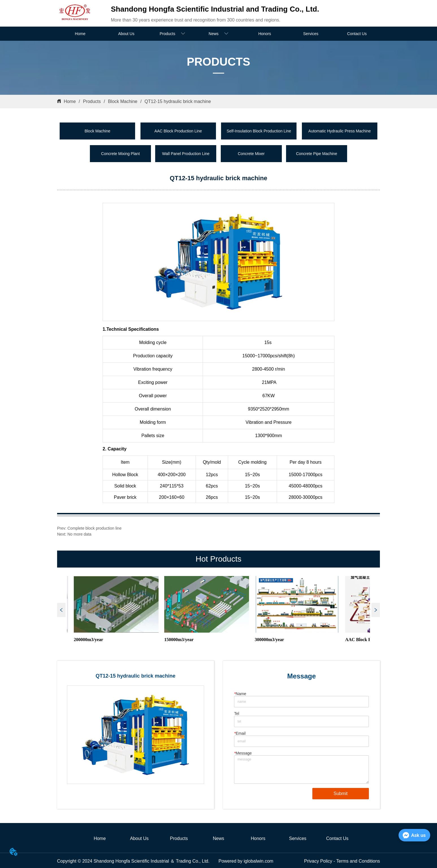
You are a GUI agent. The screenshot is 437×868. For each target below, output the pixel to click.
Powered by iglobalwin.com (246, 861)
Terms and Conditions (358, 861)
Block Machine (123, 101)
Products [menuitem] (179, 838)
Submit (341, 793)
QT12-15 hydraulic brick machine (177, 101)
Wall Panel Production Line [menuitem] (186, 154)
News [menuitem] (218, 838)
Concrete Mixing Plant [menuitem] (121, 154)
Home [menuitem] (80, 34)
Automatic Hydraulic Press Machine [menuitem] (340, 131)
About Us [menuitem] (126, 34)
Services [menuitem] (311, 34)
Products (92, 101)
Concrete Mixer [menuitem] (251, 154)
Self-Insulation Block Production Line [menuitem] (259, 131)
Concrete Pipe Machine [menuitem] (317, 154)
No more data (80, 534)
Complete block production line (95, 528)
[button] (172, 34)
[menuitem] (172, 34)
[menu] (218, 34)
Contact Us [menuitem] (357, 34)
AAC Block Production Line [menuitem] (178, 131)
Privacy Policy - (320, 861)
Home (70, 101)
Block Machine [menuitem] (97, 131)
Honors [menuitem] (265, 34)
